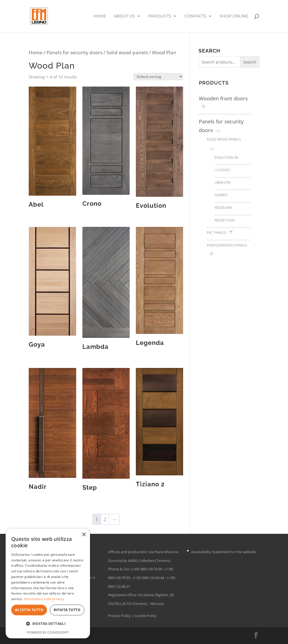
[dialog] (48, 584)
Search (250, 62)
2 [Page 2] (105, 519)
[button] (48, 624)
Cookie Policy (146, 616)
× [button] (84, 535)
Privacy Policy (119, 616)
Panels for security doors (74, 52)
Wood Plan (225, 220)
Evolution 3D (227, 158)
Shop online (234, 16)
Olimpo (221, 195)
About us (124, 16)
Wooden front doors (223, 98)
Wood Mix (223, 208)
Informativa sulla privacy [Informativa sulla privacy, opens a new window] (44, 599)
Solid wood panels (127, 52)
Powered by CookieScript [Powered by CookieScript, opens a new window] (48, 632)
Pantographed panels (227, 245)
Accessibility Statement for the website (223, 552)
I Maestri (222, 183)
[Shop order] (158, 77)
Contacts (195, 16)
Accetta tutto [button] (29, 610)
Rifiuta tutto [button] (67, 610)
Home (100, 16)
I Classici (222, 170)
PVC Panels (216, 233)
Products (160, 16)
